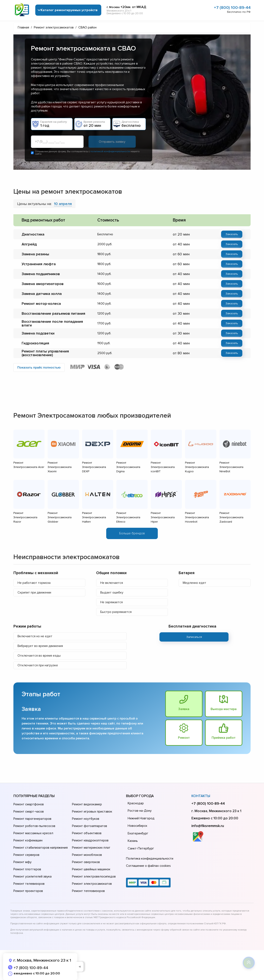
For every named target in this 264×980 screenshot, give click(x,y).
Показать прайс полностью (39, 367)
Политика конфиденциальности (150, 859)
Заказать (232, 234)
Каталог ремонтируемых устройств (69, 10)
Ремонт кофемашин (28, 840)
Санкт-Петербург (141, 848)
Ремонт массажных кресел (33, 833)
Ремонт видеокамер (87, 804)
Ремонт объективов (87, 833)
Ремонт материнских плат (91, 848)
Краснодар (136, 803)
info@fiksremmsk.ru (208, 826)
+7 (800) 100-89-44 (232, 8)
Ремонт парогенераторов (32, 819)
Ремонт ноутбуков (86, 819)
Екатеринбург (138, 833)
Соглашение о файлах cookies (148, 866)
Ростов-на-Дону (140, 811)
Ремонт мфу (22, 862)
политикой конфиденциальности (110, 151)
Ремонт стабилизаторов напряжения (41, 848)
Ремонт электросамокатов (92, 884)
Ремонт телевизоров (29, 884)
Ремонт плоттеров (27, 869)
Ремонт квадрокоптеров (90, 840)
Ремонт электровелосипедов (94, 876)
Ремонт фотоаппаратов (90, 826)
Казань (133, 841)
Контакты (201, 796)
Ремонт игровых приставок (92, 812)
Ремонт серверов (26, 855)
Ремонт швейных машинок (91, 869)
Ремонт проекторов (28, 891)
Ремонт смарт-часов (29, 812)
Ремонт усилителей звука (32, 876)
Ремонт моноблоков (87, 855)
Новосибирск (137, 826)
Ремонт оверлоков (86, 862)
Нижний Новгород (141, 818)
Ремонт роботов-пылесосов (34, 826)
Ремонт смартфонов (29, 804)
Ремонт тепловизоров (88, 891)
